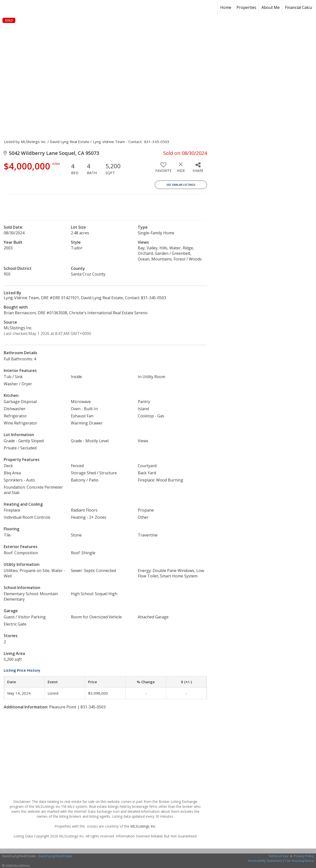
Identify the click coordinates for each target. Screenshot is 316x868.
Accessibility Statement (265, 861)
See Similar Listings (181, 185)
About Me (271, 7)
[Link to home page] (38, 7)
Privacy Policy (304, 856)
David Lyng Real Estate (55, 856)
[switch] (163, 169)
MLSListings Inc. (143, 826)
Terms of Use (279, 856)
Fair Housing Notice (300, 861)
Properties (246, 7)
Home (226, 7)
